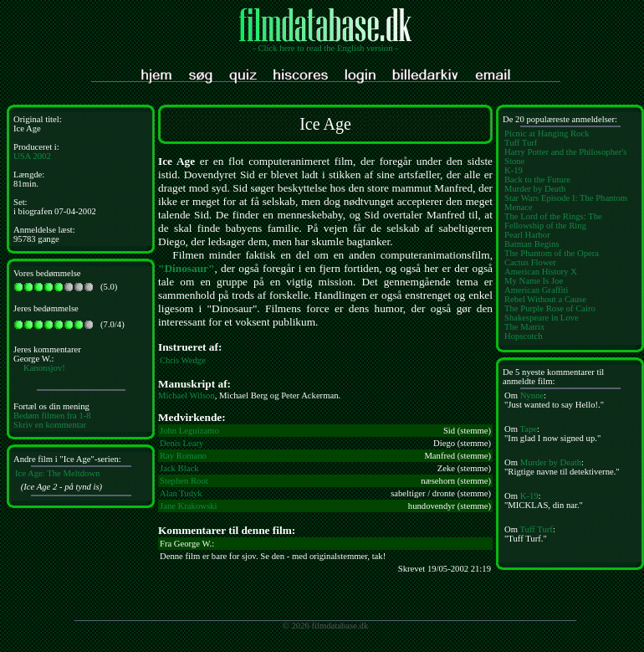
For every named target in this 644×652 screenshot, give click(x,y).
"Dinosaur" (186, 268)
